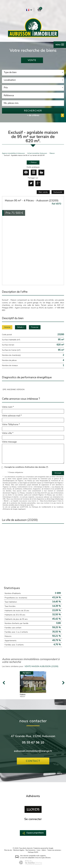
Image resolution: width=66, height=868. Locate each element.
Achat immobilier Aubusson (37, 153)
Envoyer (58, 473)
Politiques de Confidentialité (41, 507)
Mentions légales (19, 850)
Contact (33, 761)
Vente (32, 60)
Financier (35, 327)
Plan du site (8, 850)
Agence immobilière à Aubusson (13, 153)
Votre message (9, 442)
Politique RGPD (33, 852)
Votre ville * (8, 433)
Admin (44, 850)
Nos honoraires (31, 850)
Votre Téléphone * (11, 425)
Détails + (21, 327)
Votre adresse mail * (12, 416)
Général (7, 327)
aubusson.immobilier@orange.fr (33, 751)
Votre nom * (8, 407)
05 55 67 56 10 (33, 743)
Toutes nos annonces (54, 850)
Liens (39, 850)
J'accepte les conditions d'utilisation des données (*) (26, 467)
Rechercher (33, 111)
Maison (52, 153)
